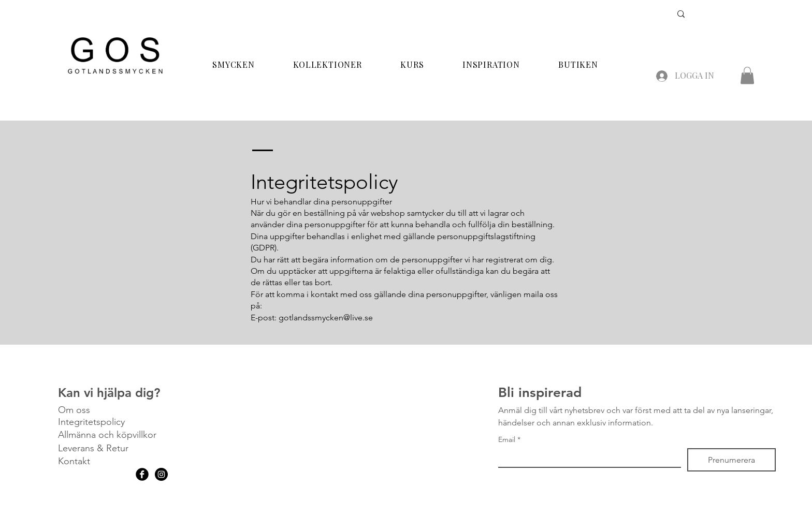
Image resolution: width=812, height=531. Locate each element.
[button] (747, 75)
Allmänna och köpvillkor (107, 435)
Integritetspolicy (91, 422)
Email (509, 440)
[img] (115, 75)
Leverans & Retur (93, 448)
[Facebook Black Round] (142, 474)
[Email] (586, 458)
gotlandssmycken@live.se (326, 318)
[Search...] (621, 15)
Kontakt (74, 461)
